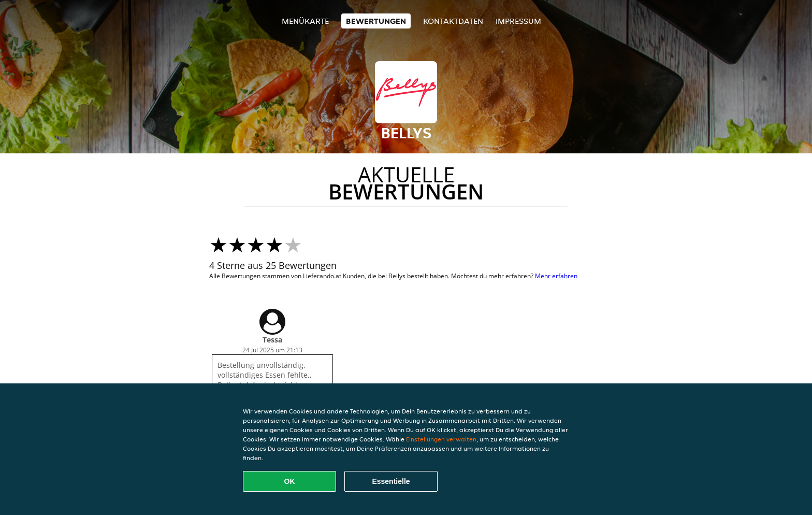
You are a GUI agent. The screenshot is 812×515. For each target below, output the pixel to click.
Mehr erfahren (556, 276)
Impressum (518, 21)
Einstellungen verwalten (441, 439)
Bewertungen (376, 21)
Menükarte (305, 21)
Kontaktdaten (453, 21)
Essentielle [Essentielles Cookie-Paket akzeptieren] (391, 481)
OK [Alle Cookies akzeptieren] (290, 481)
